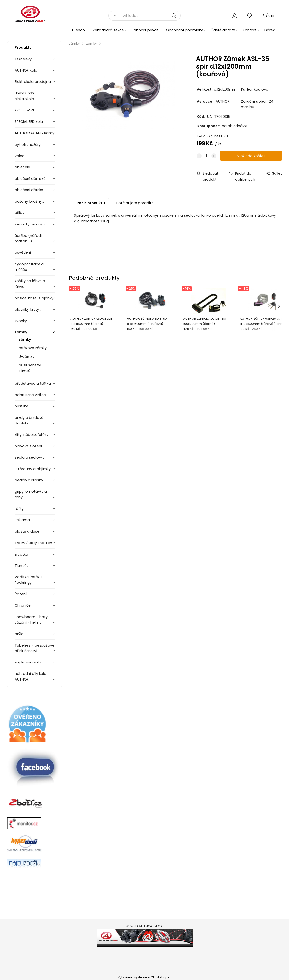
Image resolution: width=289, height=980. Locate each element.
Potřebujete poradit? (135, 203)
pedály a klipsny (29, 480)
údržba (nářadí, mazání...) (29, 238)
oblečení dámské (30, 179)
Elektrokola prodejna (33, 82)
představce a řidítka (33, 384)
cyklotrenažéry (28, 145)
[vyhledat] (150, 16)
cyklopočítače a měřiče (29, 267)
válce (20, 156)
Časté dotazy (223, 30)
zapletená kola (28, 662)
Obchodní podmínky (184, 30)
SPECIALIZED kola (29, 122)
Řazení (21, 594)
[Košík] (268, 16)
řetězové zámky (33, 348)
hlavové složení (28, 446)
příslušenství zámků (30, 368)
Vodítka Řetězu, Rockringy (29, 580)
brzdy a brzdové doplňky (29, 420)
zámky (21, 332)
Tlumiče (22, 566)
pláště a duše (27, 531)
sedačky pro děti (30, 224)
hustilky (21, 406)
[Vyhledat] (114, 16)
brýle (19, 634)
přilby (20, 213)
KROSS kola (24, 110)
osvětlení (23, 252)
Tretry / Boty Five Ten (33, 543)
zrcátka (21, 554)
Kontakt (250, 30)
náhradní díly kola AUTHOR (31, 676)
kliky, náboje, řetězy (32, 435)
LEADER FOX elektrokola (25, 96)
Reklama (22, 520)
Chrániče (23, 605)
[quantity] (206, 156)
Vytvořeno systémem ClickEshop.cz (145, 977)
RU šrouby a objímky (33, 469)
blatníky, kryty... (28, 309)
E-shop (79, 30)
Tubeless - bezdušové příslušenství (34, 648)
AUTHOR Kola (26, 70)
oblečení (22, 167)
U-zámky (27, 357)
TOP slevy (23, 59)
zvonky (21, 321)
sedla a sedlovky (30, 457)
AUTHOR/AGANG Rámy (34, 133)
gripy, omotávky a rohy (31, 494)
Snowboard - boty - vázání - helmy (33, 620)
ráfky (19, 509)
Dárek (269, 30)
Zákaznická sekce (108, 30)
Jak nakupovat (145, 30)
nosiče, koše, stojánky (34, 298)
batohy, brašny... (29, 201)
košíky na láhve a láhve (30, 284)
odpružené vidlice (30, 395)
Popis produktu (91, 203)
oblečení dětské (29, 190)
